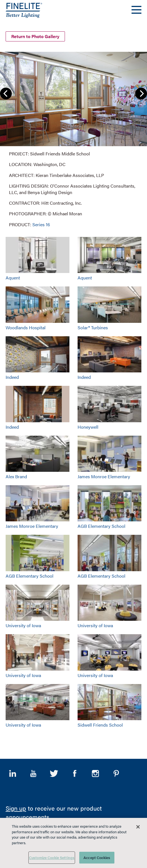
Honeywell (88, 426)
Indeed (12, 376)
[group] (73, 139)
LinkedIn (13, 772)
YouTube (33, 772)
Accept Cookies (97, 858)
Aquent (13, 276)
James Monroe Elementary (104, 475)
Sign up (16, 807)
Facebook (75, 772)
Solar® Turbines (93, 326)
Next (141, 92)
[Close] (138, 827)
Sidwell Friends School (100, 724)
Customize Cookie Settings (52, 858)
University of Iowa (23, 624)
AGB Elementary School (101, 525)
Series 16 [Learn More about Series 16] (41, 223)
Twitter (54, 772)
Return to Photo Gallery (35, 35)
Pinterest (116, 772)
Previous (6, 92)
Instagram (96, 772)
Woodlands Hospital (26, 326)
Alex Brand (16, 475)
